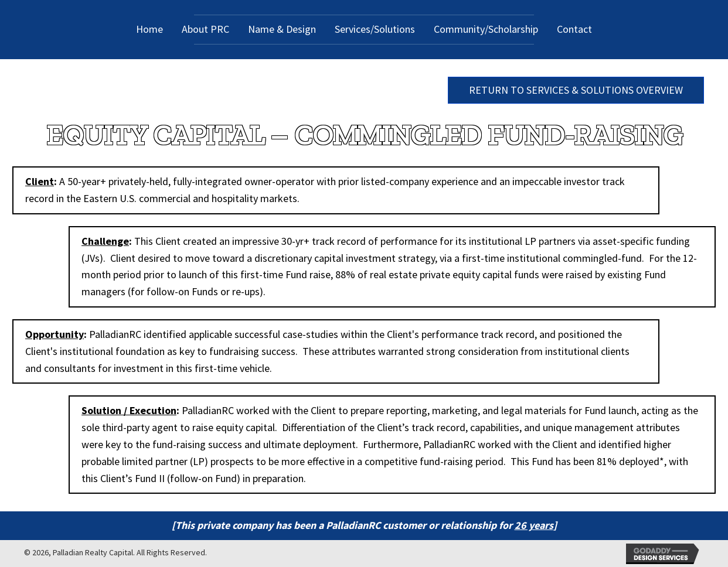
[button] (576, 90)
